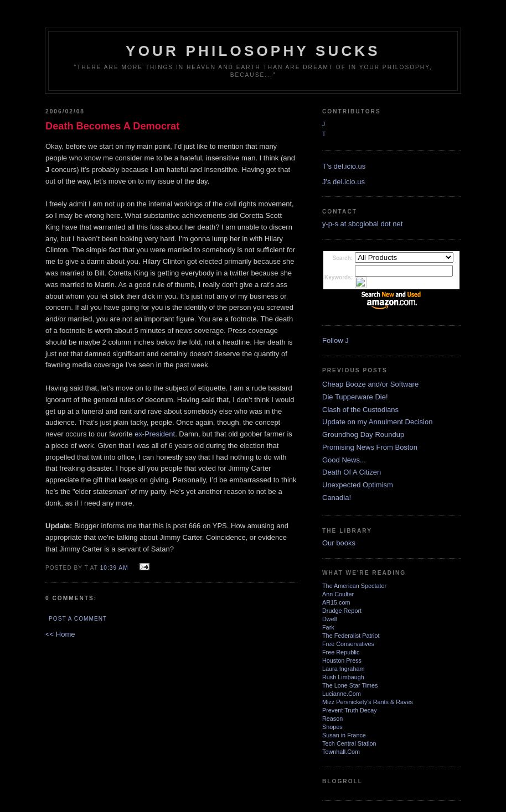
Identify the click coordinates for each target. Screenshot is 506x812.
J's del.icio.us (344, 182)
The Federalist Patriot (351, 636)
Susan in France (344, 735)
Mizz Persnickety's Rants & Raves (368, 702)
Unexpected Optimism (358, 485)
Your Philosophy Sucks (253, 51)
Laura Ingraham (343, 669)
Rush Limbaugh (343, 677)
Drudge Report (342, 611)
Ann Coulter (338, 594)
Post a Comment (78, 619)
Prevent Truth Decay (350, 710)
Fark (328, 627)
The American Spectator (354, 586)
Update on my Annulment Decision (377, 422)
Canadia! (337, 498)
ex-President (155, 434)
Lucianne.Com (342, 694)
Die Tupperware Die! (355, 397)
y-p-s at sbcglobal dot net (362, 224)
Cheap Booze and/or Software (370, 384)
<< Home (60, 634)
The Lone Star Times (350, 685)
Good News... (344, 460)
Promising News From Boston (370, 447)
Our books (339, 543)
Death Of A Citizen (352, 472)
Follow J (335, 340)
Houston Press (342, 660)
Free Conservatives (348, 644)
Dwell (329, 619)
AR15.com (336, 602)
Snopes (332, 727)
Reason (332, 719)
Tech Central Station (349, 743)
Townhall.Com (341, 752)
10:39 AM (114, 568)
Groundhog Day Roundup (363, 434)
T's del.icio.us (344, 166)
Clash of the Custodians (360, 410)
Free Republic (341, 652)
